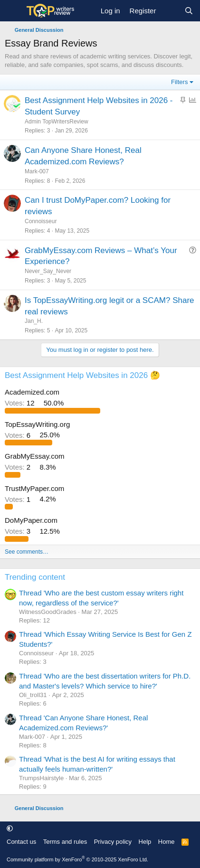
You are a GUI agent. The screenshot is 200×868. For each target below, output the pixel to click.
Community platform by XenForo (77, 859)
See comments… (27, 552)
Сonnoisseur (41, 221)
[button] (10, 828)
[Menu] (13, 11)
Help (145, 842)
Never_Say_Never (48, 271)
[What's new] (170, 11)
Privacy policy (113, 842)
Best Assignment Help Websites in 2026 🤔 (82, 375)
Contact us (21, 842)
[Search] (189, 11)
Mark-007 (37, 171)
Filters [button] (179, 82)
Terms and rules (65, 842)
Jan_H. (34, 321)
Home (167, 842)
